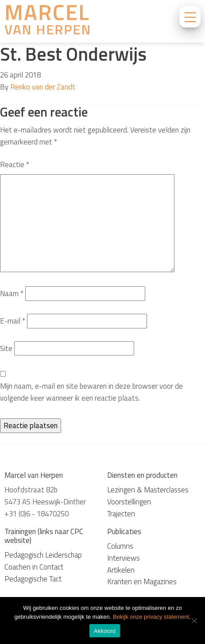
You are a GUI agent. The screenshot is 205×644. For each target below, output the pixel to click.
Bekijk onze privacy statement (151, 617)
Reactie (15, 164)
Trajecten (121, 514)
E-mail (13, 321)
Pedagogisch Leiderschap (43, 555)
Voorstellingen (129, 502)
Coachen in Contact (34, 567)
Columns (120, 546)
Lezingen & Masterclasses (148, 490)
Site (6, 348)
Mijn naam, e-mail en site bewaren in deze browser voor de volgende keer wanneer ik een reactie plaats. (91, 392)
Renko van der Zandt (43, 87)
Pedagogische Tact (33, 579)
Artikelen (121, 570)
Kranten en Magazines (142, 582)
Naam (12, 293)
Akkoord (105, 631)
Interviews (124, 558)
